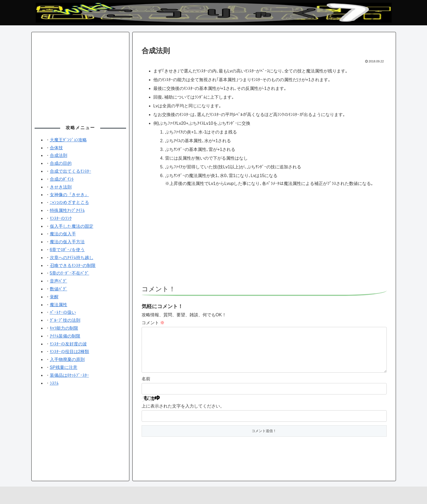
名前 (146, 388)
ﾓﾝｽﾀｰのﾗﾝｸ (61, 218)
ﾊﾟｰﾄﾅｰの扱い (63, 312)
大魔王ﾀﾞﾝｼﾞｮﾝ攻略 (68, 140)
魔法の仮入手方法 (67, 242)
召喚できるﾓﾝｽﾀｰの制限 (73, 265)
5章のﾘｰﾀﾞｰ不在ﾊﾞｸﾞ (70, 273)
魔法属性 (59, 305)
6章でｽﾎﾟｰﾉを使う (67, 250)
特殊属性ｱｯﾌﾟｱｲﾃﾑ (67, 210)
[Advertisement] (264, 239)
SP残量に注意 (64, 367)
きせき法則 (61, 187)
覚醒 (54, 297)
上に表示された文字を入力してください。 (183, 415)
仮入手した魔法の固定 (72, 226)
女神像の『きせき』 (69, 195)
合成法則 (59, 155)
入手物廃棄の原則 (67, 359)
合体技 (56, 148)
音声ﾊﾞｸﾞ (59, 281)
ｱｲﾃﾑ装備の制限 (65, 336)
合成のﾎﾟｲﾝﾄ (62, 179)
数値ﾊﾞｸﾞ (59, 289)
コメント (153, 323)
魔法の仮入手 (63, 234)
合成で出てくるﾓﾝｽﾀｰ (71, 171)
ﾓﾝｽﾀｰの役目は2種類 (70, 352)
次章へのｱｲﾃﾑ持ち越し (72, 258)
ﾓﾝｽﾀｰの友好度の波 (68, 344)
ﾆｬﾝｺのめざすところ (69, 203)
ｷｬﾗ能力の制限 (64, 328)
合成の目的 (61, 163)
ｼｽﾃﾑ (54, 383)
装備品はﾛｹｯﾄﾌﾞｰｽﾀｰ (69, 375)
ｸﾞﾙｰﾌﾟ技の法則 (65, 320)
